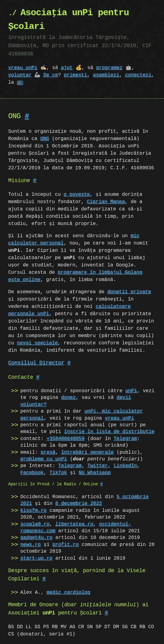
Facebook (32, 473)
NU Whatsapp (95, 473)
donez (68, 398)
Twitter (98, 466)
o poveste (77, 195)
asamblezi (106, 75)
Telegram (125, 439)
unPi (131, 391)
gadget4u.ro (36, 538)
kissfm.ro (33, 511)
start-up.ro (36, 558)
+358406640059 (65, 439)
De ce (51, 75)
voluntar (20, 75)
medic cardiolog (68, 593)
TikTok (58, 473)
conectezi (138, 75)
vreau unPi (23, 68)
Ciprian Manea (106, 202)
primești (75, 75)
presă (48, 452)
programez (109, 68)
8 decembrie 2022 (79, 504)
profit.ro (66, 545)
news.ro (31, 545)
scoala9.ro (35, 524)
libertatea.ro (74, 524)
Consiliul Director (36, 363)
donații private (129, 292)
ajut (67, 68)
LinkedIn (125, 466)
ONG (45, 139)
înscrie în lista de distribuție (109, 432)
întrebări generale (87, 452)
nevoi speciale (37, 343)
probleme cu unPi (44, 459)
